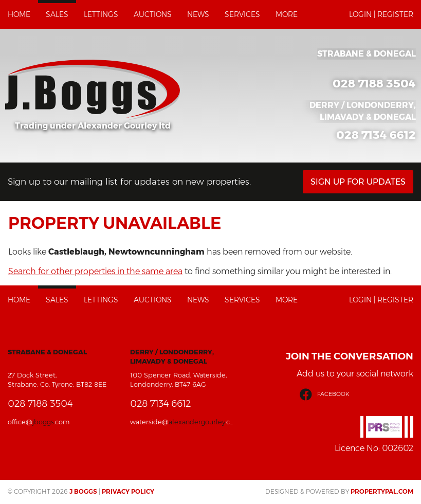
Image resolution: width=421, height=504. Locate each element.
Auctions (153, 14)
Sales (57, 14)
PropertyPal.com (382, 491)
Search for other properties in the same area (95, 271)
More (287, 14)
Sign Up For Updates (358, 182)
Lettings (101, 14)
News (198, 14)
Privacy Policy (128, 491)
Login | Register (381, 14)
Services (242, 14)
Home (19, 14)
